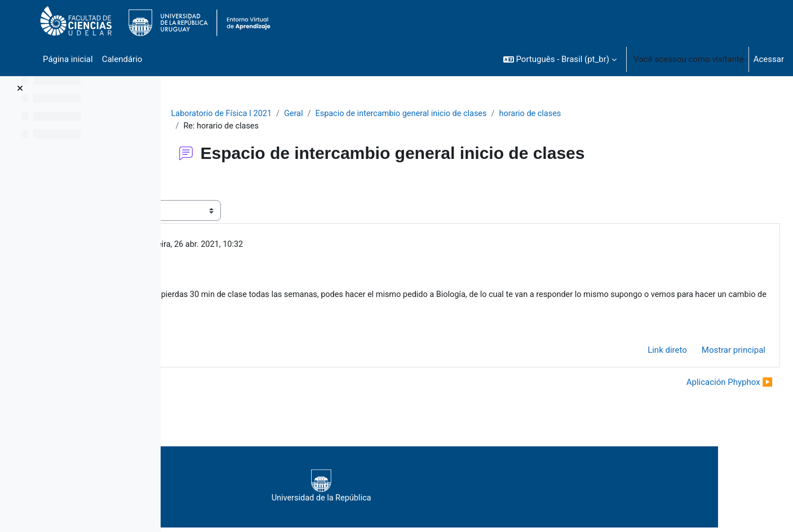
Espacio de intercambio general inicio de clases (480, 114)
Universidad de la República (468, 490)
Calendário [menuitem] (122, 59)
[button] (560, 59)
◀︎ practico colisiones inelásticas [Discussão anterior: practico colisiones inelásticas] (253, 387)
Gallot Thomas (260, 246)
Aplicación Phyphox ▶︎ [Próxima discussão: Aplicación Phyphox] (703, 387)
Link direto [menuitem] (640, 354)
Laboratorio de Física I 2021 (294, 114)
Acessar (769, 59)
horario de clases (614, 114)
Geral (369, 114)
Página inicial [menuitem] (68, 59)
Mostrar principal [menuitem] (706, 354)
